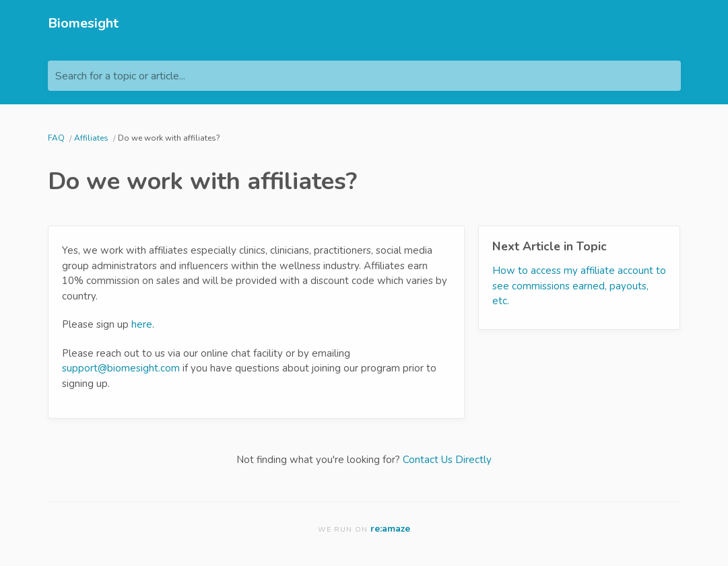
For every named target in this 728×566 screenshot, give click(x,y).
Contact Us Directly (447, 460)
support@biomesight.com (121, 368)
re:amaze (390, 529)
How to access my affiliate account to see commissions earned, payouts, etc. (579, 286)
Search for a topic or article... (120, 76)
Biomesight (83, 23)
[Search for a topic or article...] (364, 76)
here (142, 324)
